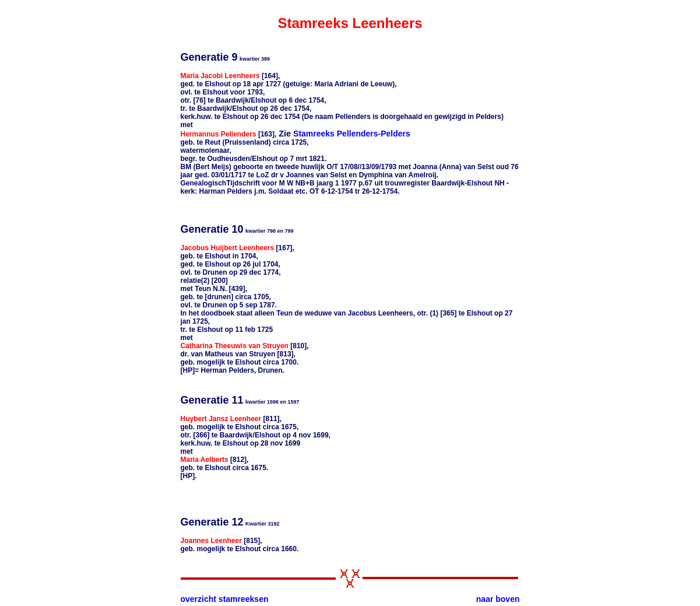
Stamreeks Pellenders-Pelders (352, 134)
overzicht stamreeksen (225, 599)
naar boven (498, 599)
